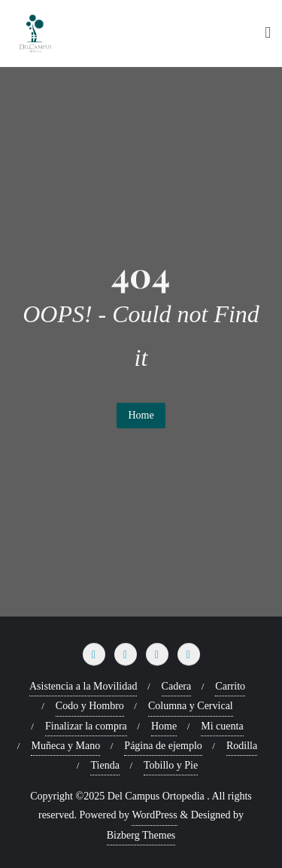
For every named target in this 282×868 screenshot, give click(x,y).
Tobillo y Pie (171, 765)
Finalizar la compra (86, 726)
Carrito (230, 686)
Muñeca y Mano (65, 746)
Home (141, 415)
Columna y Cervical (191, 706)
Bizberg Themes (141, 835)
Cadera (177, 686)
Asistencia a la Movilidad (83, 686)
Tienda (105, 765)
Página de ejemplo (163, 746)
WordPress (154, 815)
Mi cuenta (222, 726)
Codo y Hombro (90, 706)
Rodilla (242, 746)
